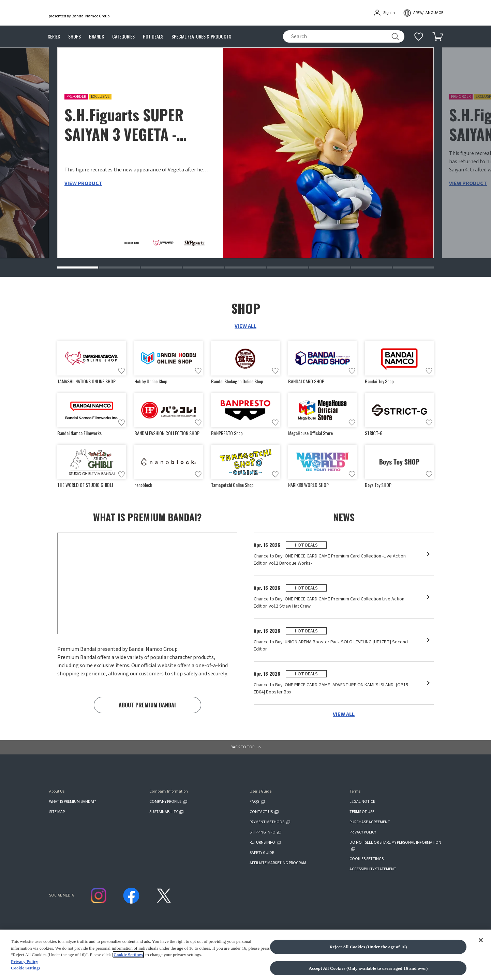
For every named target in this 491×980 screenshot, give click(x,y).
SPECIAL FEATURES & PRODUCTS (201, 37)
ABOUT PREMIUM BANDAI (147, 707)
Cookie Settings (128, 977)
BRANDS (96, 37)
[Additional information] (419, 36)
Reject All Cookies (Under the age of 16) (368, 969)
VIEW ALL (245, 326)
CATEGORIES (123, 37)
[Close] (481, 963)
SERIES (54, 37)
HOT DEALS (153, 37)
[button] (78, 268)
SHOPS (75, 37)
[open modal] (423, 13)
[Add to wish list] (121, 371)
